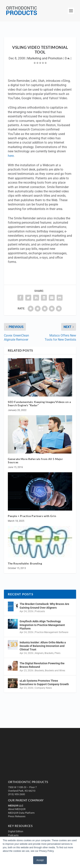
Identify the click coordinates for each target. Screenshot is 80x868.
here (11, 156)
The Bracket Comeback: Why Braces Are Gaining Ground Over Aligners (44, 606)
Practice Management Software (52, 632)
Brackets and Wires (55, 671)
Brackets (49, 653)
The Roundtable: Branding (25, 563)
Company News (43, 688)
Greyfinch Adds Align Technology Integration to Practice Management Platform (42, 625)
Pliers (57, 653)
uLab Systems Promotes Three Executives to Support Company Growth (44, 682)
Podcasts (40, 611)
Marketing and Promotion (45, 58)
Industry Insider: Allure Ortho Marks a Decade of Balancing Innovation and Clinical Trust (43, 646)
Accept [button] (40, 860)
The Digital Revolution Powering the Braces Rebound (42, 665)
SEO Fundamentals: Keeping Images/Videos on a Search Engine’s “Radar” (39, 404)
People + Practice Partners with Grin (32, 516)
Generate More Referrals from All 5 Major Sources (35, 461)
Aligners (39, 653)
